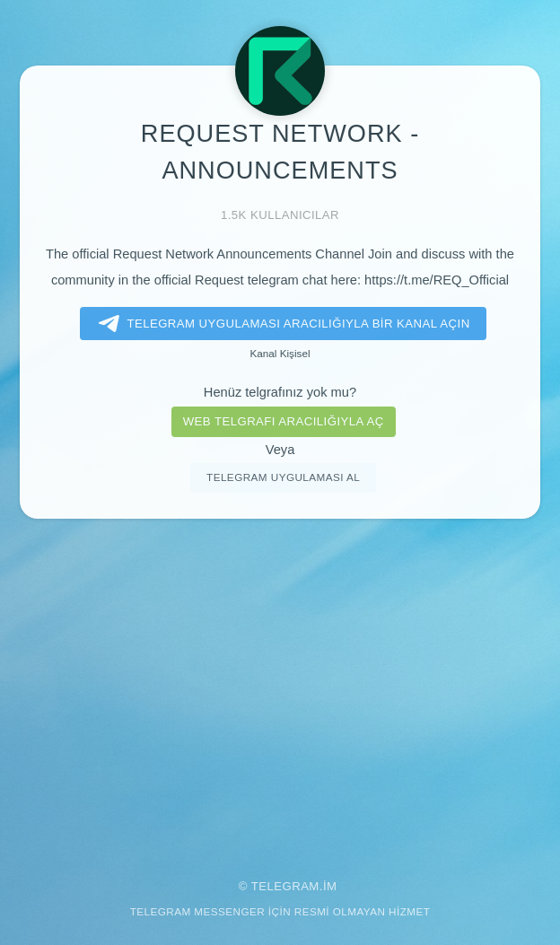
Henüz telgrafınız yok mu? (280, 392)
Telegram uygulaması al (283, 477)
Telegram (285, 886)
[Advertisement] (280, 687)
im (330, 886)
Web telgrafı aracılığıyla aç (284, 421)
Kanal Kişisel (280, 353)
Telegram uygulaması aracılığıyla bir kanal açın (280, 324)
